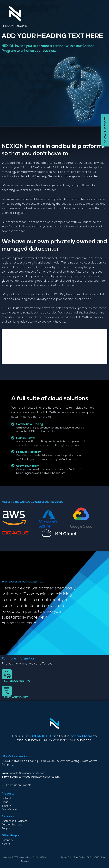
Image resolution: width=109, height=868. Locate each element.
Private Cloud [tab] (15, 332)
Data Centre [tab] (13, 360)
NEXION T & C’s (100, 857)
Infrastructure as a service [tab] (27, 353)
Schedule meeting (17, 681)
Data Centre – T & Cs (83, 857)
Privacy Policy (67, 857)
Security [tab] (11, 346)
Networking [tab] (13, 339)
